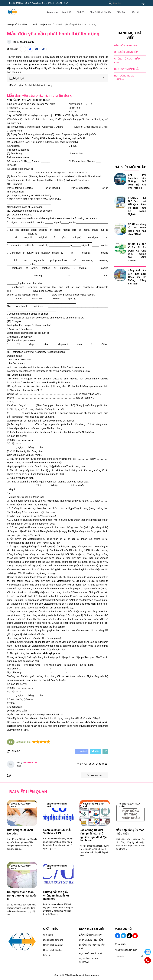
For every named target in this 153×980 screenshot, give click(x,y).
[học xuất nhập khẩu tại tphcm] (43, 653)
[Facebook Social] (118, 936)
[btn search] (143, 4)
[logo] (12, 16)
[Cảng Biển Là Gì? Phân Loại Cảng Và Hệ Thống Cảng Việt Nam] (120, 275)
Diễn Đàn (121, 12)
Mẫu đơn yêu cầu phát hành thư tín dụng (31, 85)
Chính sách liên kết (53, 950)
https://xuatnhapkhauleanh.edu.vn (45, 715)
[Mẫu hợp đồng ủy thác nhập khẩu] (131, 813)
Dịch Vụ (81, 12)
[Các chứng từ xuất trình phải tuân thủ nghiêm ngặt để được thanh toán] (95, 813)
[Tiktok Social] (129, 936)
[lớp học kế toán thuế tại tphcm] (48, 627)
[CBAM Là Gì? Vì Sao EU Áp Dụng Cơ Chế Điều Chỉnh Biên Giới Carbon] (120, 248)
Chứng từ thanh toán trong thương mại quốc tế (58, 138)
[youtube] (106, 764)
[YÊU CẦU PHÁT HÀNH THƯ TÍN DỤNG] (29, 100)
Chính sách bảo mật (53, 945)
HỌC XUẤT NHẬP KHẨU (127, 69)
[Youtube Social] (135, 936)
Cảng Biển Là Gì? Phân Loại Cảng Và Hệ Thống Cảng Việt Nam (137, 277)
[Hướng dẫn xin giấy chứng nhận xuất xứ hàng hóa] (58, 875)
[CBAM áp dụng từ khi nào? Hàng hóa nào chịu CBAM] (120, 228)
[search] (126, 3)
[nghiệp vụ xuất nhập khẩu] (40, 722)
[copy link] (44, 49)
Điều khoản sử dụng (53, 940)
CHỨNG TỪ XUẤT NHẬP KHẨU (127, 60)
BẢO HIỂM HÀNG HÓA (126, 45)
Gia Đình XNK (27, 42)
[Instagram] (103, 764)
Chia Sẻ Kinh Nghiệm (101, 12)
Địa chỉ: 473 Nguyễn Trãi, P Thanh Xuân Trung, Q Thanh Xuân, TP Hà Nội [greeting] (39, 3)
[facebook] (90, 764)
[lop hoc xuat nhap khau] (31, 283)
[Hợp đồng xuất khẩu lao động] (22, 813)
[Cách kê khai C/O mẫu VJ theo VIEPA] (58, 813)
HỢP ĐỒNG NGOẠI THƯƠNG (124, 77)
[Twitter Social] (123, 936)
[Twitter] (97, 764)
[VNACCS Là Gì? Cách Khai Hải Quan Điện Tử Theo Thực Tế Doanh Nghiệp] (120, 202)
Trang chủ (52, 12)
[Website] (93, 764)
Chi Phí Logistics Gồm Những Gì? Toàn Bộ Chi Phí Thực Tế (137, 181)
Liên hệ (135, 12)
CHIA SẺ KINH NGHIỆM (126, 52)
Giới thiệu (67, 12)
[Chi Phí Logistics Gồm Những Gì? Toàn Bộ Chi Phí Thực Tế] (120, 179)
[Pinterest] (100, 764)
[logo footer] (23, 942)
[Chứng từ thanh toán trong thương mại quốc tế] (22, 875)
